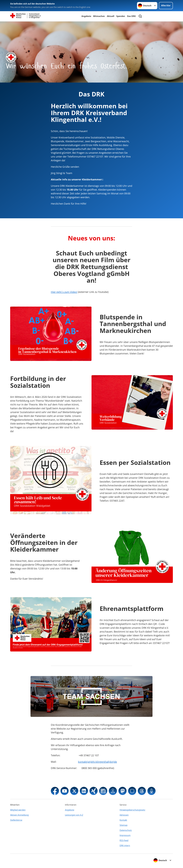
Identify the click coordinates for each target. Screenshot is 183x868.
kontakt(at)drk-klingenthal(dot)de (97, 762)
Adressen (124, 815)
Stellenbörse (16, 820)
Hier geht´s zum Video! (64, 292)
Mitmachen (99, 16)
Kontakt (123, 820)
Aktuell (111, 16)
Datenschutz (126, 830)
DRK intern (125, 845)
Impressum (125, 835)
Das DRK (131, 16)
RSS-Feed (124, 840)
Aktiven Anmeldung (19, 815)
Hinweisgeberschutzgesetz (132, 810)
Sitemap (124, 825)
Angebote (86, 16)
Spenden (121, 16)
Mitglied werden (18, 810)
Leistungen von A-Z (74, 815)
